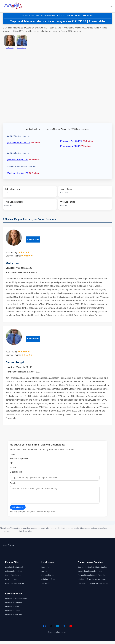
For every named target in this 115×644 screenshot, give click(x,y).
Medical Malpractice (53, 15)
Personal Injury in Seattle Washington (93, 578)
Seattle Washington (13, 578)
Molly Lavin (14, 263)
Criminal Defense (48, 582)
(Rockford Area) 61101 (18, 173)
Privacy (11, 548)
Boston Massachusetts (14, 586)
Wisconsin (35, 15)
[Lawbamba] (12, 9)
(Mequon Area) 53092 (70, 146)
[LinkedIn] (64, 629)
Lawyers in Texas (12, 610)
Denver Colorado (12, 582)
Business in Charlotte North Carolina (92, 570)
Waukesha (72, 15)
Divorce (45, 574)
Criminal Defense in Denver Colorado (93, 582)
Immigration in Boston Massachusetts (93, 586)
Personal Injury (48, 578)
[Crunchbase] (58, 629)
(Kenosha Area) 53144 (18, 160)
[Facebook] (44, 629)
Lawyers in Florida (13, 614)
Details (13, 483)
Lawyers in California (14, 606)
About (5, 548)
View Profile (33, 239)
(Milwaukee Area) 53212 (18, 143)
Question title (16, 472)
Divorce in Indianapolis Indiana (90, 574)
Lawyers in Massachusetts (16, 602)
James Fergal (15, 362)
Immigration (46, 586)
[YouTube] (71, 629)
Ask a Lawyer (18, 510)
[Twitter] (51, 629)
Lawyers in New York (14, 618)
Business (45, 570)
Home (25, 15)
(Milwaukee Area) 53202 (71, 141)
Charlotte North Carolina (15, 570)
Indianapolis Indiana (13, 574)
